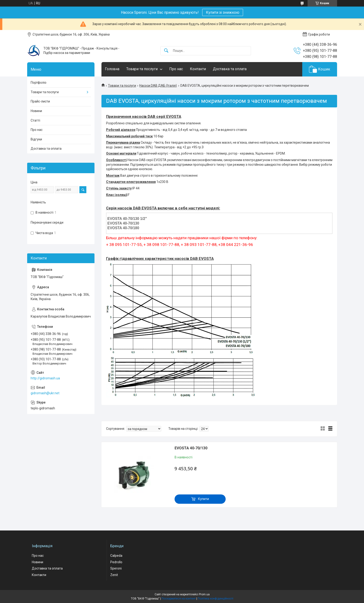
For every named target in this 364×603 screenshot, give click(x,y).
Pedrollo (116, 562)
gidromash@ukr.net (45, 393)
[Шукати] (166, 51)
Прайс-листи (40, 101)
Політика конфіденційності (216, 599)
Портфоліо (39, 83)
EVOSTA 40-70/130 (191, 448)
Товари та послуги (142, 69)
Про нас (176, 69)
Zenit (114, 575)
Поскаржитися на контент (179, 599)
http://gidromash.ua (45, 378)
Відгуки (36, 139)
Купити (203, 499)
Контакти (198, 69)
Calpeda (116, 556)
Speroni (116, 568)
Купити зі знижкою (223, 12)
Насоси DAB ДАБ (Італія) (158, 86)
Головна (112, 69)
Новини (36, 111)
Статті (35, 120)
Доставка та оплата (230, 69)
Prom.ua (204, 594)
